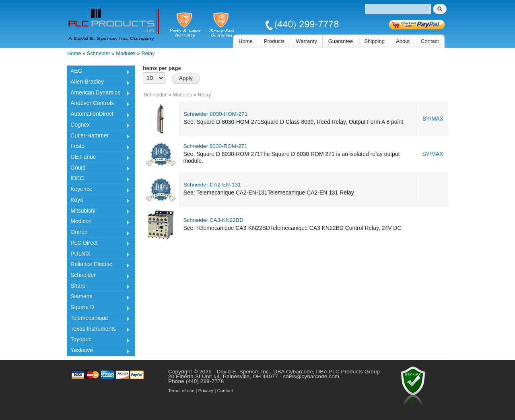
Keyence (98, 190)
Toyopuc (98, 340)
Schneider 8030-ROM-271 (215, 146)
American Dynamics (98, 94)
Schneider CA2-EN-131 (212, 185)
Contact (430, 41)
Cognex (98, 126)
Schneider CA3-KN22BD (213, 220)
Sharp (98, 287)
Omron (98, 233)
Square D (98, 308)
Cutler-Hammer (98, 137)
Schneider (99, 53)
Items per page (162, 68)
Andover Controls (98, 104)
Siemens (98, 297)
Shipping (374, 41)
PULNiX (98, 255)
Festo (98, 147)
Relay (148, 53)
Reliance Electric (98, 265)
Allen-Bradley (98, 83)
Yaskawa (98, 351)
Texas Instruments (98, 330)
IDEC (98, 179)
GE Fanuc (98, 158)
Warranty (306, 41)
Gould (98, 169)
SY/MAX (433, 119)
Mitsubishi (98, 212)
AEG (98, 72)
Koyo (98, 201)
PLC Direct (98, 244)
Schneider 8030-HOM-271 (215, 114)
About (403, 41)
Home (246, 41)
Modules (126, 53)
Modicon (98, 222)
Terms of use (181, 391)
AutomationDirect (98, 115)
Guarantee (341, 41)
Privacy (206, 391)
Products (274, 41)
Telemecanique (98, 319)
